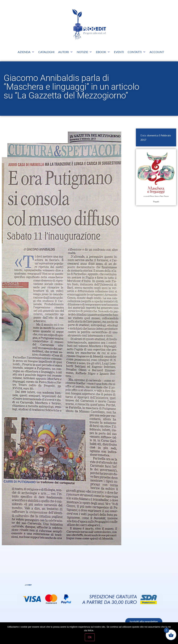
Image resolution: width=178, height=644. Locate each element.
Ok (90, 637)
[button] (26, 52)
